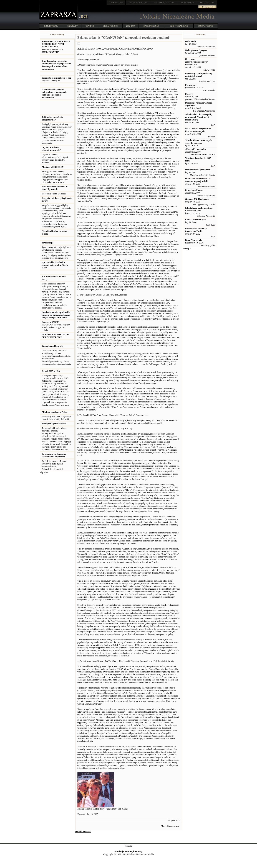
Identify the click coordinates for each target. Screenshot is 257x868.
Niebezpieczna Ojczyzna (196, 50)
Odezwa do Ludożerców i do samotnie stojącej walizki (198, 180)
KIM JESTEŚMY (51, 26)
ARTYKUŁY (72, 26)
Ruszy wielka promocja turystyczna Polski (196, 230)
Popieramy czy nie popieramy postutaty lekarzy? (199, 75)
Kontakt (129, 846)
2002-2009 (130, 26)
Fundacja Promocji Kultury (128, 851)
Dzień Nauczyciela (194, 240)
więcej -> (44, 472)
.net (116, 3)
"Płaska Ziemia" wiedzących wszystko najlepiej (198, 142)
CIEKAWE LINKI (110, 26)
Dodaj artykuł (208, 7)
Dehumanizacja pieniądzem (198, 170)
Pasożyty (189, 94)
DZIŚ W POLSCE (206, 26)
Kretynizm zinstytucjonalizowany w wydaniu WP (196, 62)
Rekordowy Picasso (194, 190)
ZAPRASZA (138, 3)
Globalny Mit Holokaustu (197, 199)
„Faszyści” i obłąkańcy (196, 149)
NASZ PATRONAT (151, 26)
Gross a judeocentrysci (196, 220)
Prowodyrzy (191, 85)
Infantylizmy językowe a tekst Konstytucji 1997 (199, 209)
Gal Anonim (191, 41)
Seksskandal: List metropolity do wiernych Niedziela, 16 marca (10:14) (199, 117)
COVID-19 (90, 26)
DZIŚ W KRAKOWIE (179, 26)
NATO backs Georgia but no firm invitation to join (198, 130)
